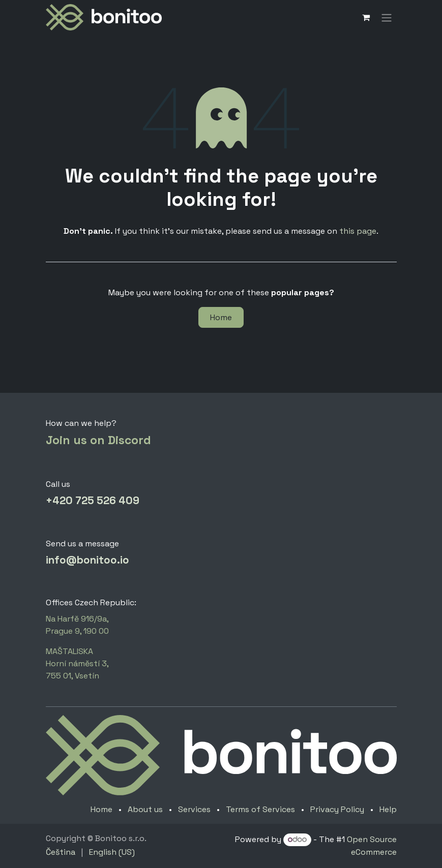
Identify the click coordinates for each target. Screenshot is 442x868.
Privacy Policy (337, 809)
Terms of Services (260, 809)
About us (145, 809)
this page (358, 231)
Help (388, 809)
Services (194, 809)
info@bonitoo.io (87, 560)
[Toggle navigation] (387, 17)
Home (221, 317)
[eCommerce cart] (366, 17)
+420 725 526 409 (93, 501)
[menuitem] (61, 852)
